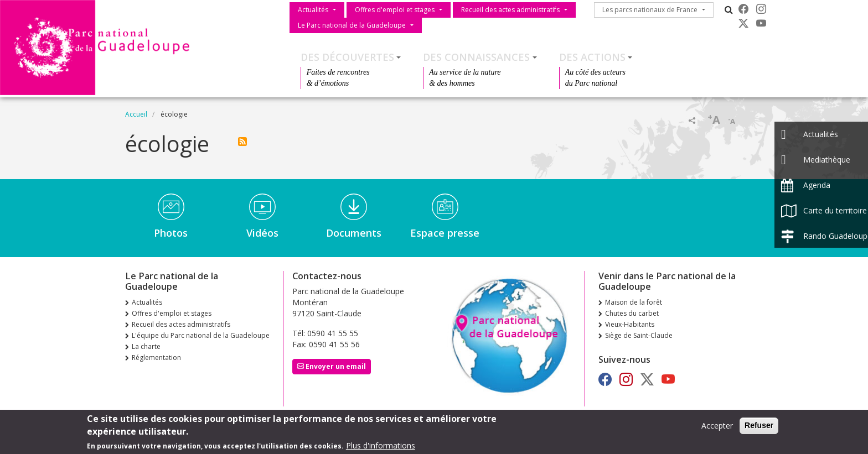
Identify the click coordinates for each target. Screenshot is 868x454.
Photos (171, 233)
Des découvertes (347, 57)
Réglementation (156, 358)
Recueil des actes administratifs (510, 10)
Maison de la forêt (634, 302)
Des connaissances (476, 57)
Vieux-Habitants (630, 324)
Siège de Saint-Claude (639, 335)
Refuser (759, 428)
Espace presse (445, 233)
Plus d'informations (381, 448)
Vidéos (262, 233)
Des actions (592, 57)
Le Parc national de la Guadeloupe (352, 25)
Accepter (717, 428)
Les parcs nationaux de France (650, 10)
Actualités (313, 10)
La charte (146, 346)
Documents (354, 233)
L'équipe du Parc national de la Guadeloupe (201, 335)
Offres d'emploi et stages (395, 10)
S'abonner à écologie (242, 142)
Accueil (136, 114)
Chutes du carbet (632, 313)
